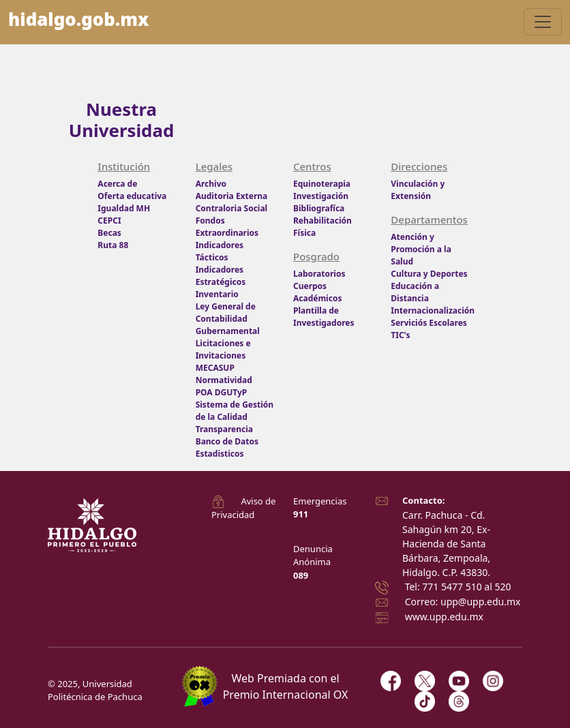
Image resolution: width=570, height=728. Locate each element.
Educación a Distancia (415, 292)
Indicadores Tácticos (220, 251)
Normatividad (224, 380)
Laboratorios (319, 274)
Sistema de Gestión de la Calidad (235, 411)
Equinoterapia (322, 184)
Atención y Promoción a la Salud (421, 249)
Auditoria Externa (232, 196)
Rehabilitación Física (322, 227)
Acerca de (117, 184)
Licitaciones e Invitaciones (223, 349)
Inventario (217, 294)
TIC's (400, 335)
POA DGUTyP (222, 392)
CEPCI (109, 221)
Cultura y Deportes (429, 274)
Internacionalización (431, 310)
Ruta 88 (113, 245)
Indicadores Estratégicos (221, 276)
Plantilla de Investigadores (324, 317)
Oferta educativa (132, 196)
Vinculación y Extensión (418, 190)
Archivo (211, 184)
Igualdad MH (124, 208)
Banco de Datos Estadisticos (227, 448)
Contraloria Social (232, 208)
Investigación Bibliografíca (321, 202)
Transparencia (224, 429)
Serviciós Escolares (429, 323)
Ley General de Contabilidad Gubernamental (228, 319)
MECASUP (215, 368)
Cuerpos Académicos (317, 292)
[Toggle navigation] (543, 22)
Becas (109, 233)
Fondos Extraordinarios (227, 227)
